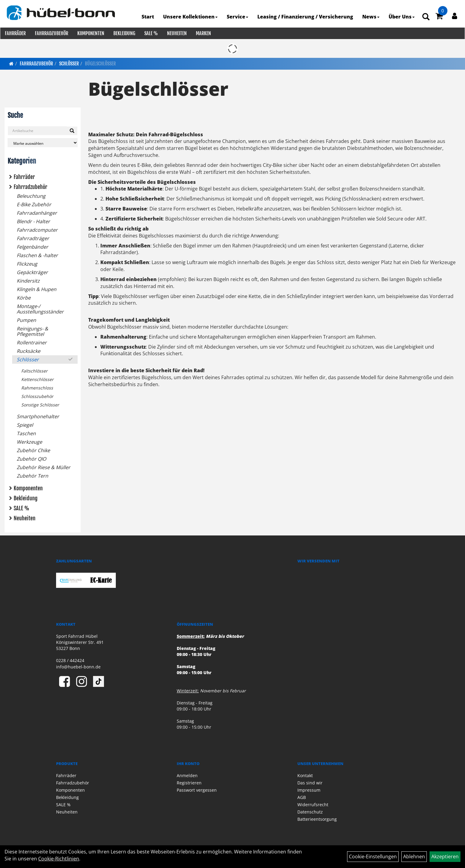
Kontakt (305, 775)
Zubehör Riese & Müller (43, 467)
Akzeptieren (445, 856)
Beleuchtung (31, 195)
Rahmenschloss (37, 387)
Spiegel (25, 424)
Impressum (309, 789)
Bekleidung (124, 33)
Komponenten (90, 33)
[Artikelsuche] (426, 17)
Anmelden (187, 775)
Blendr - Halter (33, 221)
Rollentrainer (32, 342)
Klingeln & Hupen (37, 289)
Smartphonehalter (38, 416)
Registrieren (189, 782)
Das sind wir (310, 782)
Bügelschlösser (100, 63)
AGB (302, 797)
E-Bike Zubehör (34, 204)
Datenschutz (310, 811)
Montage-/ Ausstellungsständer (40, 308)
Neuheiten (177, 33)
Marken (203, 33)
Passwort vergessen (197, 789)
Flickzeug (27, 263)
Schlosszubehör (37, 396)
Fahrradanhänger (37, 212)
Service (238, 17)
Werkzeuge (29, 441)
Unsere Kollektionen (191, 17)
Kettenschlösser (37, 379)
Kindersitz (28, 280)
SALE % (151, 33)
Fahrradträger (33, 238)
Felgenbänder (32, 246)
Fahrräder (15, 33)
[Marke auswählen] (43, 142)
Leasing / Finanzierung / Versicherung (306, 17)
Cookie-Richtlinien (59, 859)
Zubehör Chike (33, 450)
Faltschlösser (34, 370)
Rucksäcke (28, 350)
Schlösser (69, 63)
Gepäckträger (32, 272)
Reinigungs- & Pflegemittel (32, 331)
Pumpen (26, 320)
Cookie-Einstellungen (373, 856)
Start (148, 17)
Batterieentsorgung (317, 818)
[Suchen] (72, 130)
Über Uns (402, 17)
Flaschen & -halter (37, 255)
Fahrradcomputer (37, 229)
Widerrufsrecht (313, 804)
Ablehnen (414, 856)
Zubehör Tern (32, 475)
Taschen (26, 433)
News (371, 17)
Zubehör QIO (31, 458)
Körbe (24, 297)
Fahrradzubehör (51, 33)
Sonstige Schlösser (40, 404)
